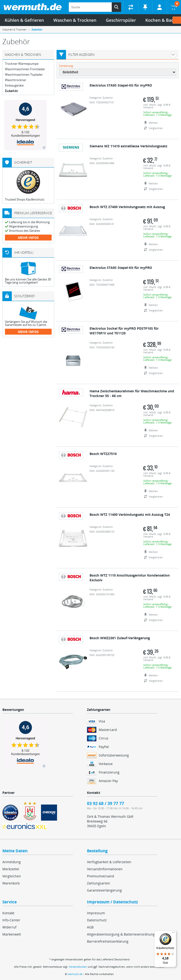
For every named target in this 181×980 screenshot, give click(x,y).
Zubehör (12, 91)
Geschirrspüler (121, 20)
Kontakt (8, 913)
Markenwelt (12, 934)
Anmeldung (12, 862)
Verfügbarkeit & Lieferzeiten (109, 862)
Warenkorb (11, 883)
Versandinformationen (105, 869)
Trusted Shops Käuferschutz (25, 199)
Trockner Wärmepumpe (22, 64)
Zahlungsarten (99, 883)
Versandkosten (78, 967)
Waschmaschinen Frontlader (25, 69)
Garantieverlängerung (104, 890)
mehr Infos (28, 238)
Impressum (96, 913)
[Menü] (173, 933)
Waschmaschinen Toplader (24, 75)
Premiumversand (101, 876)
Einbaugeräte (14, 85)
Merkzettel (11, 869)
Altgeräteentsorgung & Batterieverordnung (121, 934)
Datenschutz (97, 920)
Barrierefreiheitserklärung (108, 941)
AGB (90, 927)
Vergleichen (12, 876)
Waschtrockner (16, 80)
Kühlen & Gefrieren (24, 20)
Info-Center (11, 920)
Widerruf (9, 927)
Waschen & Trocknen (75, 20)
